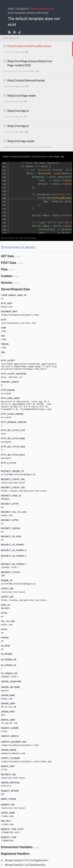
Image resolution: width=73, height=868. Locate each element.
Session (7, 283)
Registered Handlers (15, 854)
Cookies (7, 276)
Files (4, 269)
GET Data (7, 256)
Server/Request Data (15, 289)
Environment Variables (17, 847)
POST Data (9, 263)
